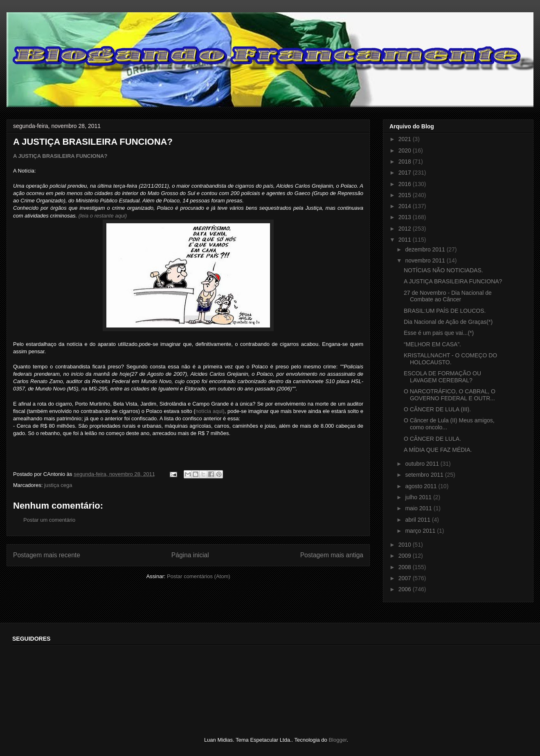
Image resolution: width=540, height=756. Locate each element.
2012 (406, 229)
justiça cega (58, 485)
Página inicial (190, 555)
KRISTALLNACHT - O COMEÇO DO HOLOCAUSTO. (450, 359)
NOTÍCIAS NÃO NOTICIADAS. (443, 270)
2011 (406, 240)
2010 (406, 545)
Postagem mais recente (47, 555)
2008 (406, 567)
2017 (406, 173)
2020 (406, 150)
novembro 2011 (426, 260)
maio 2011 (419, 508)
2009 (406, 556)
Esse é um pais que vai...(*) (439, 333)
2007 (406, 578)
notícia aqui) (210, 411)
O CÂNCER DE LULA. (432, 439)
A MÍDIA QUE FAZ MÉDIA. (438, 450)
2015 (406, 195)
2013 (406, 217)
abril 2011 (418, 520)
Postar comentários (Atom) (199, 576)
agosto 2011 (422, 486)
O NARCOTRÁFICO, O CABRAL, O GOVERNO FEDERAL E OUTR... (450, 395)
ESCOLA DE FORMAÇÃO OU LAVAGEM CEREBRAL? (442, 377)
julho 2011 (419, 497)
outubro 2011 (423, 464)
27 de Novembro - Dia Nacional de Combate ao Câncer (448, 296)
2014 (406, 206)
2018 (406, 162)
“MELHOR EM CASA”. (432, 344)
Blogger (337, 740)
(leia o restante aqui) (103, 216)
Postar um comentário (49, 520)
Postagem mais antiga (332, 555)
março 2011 (421, 531)
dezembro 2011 (426, 249)
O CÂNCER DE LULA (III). (437, 409)
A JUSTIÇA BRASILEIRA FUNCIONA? (60, 156)
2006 (406, 589)
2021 (406, 139)
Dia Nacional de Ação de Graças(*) (448, 322)
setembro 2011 (425, 475)
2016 (406, 184)
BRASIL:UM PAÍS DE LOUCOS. (445, 311)
